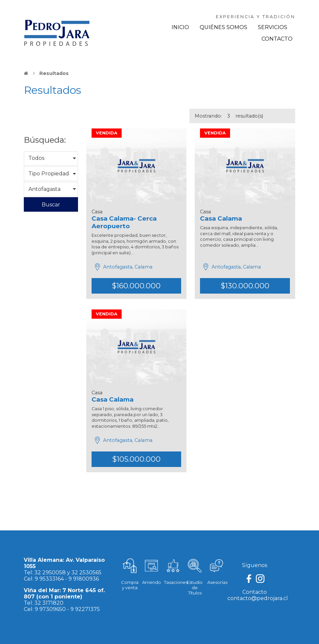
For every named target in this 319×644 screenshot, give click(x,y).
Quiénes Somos (223, 27)
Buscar (51, 205)
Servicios (273, 27)
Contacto (277, 39)
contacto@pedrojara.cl (258, 598)
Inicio (180, 27)
